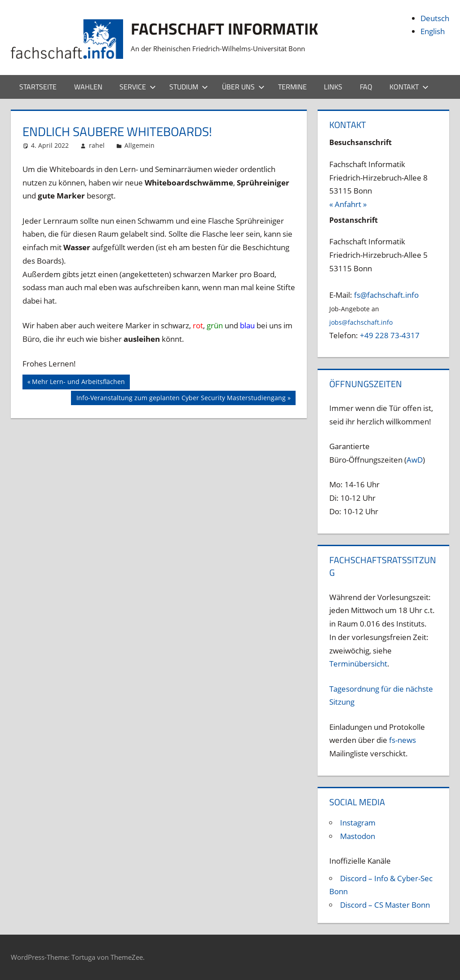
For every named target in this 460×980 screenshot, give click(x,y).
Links (333, 87)
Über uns (243, 87)
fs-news (402, 740)
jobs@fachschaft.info (361, 322)
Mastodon (358, 836)
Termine (292, 87)
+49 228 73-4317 (390, 335)
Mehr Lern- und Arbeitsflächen (78, 383)
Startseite (38, 87)
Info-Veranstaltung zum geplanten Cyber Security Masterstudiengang (181, 399)
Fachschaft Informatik (224, 29)
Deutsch (435, 18)
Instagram (358, 823)
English (433, 31)
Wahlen (88, 87)
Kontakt (409, 87)
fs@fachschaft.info (386, 295)
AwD (415, 460)
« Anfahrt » (348, 204)
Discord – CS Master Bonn (385, 905)
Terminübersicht (358, 664)
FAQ (366, 87)
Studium (189, 87)
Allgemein (139, 145)
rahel (97, 145)
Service (138, 87)
